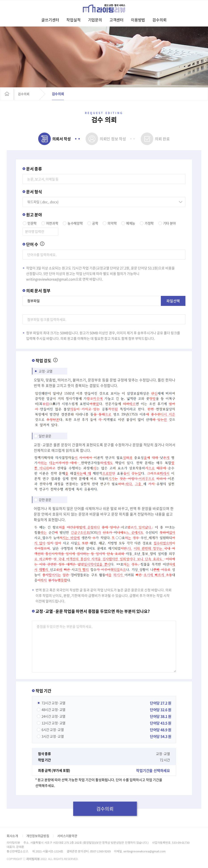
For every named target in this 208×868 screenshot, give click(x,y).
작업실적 (73, 20)
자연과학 (52, 223)
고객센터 (117, 20)
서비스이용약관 (67, 836)
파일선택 (173, 301)
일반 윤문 (45, 436)
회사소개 (12, 836)
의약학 (112, 223)
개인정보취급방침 (38, 836)
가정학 (149, 223)
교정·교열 (46, 371)
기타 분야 (169, 223)
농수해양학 (75, 223)
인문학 (32, 223)
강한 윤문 (45, 500)
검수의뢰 (159, 20)
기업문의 (95, 20)
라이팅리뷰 (104, 8)
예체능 (131, 223)
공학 (95, 223)
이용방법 (138, 20)
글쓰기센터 (50, 20)
